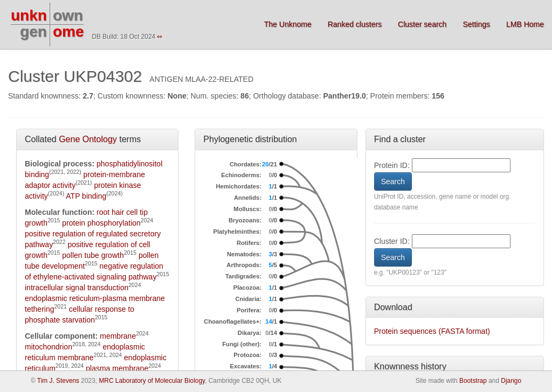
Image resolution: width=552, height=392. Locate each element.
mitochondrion (49, 347)
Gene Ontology (88, 139)
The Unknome (288, 24)
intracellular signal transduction (77, 288)
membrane (118, 336)
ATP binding (86, 196)
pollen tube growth (93, 255)
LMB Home (525, 24)
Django (511, 381)
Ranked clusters (355, 24)
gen (33, 31)
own (68, 15)
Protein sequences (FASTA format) (432, 331)
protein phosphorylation (101, 223)
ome (68, 31)
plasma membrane (117, 368)
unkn (29, 15)
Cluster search (422, 24)
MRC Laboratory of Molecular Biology (152, 381)
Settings (476, 24)
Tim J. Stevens (58, 381)
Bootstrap (473, 381)
